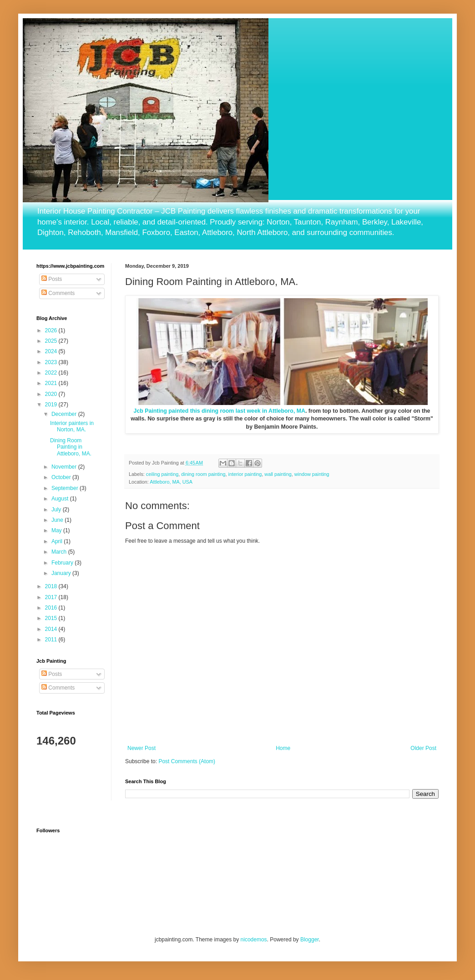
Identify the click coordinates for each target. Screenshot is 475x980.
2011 (52, 640)
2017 (52, 597)
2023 (52, 362)
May (57, 530)
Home (283, 748)
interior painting (245, 474)
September (66, 488)
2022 (52, 373)
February (63, 563)
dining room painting (203, 474)
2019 (52, 405)
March (60, 552)
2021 (52, 383)
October (62, 477)
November (65, 467)
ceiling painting (162, 474)
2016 (52, 608)
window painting (312, 474)
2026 (52, 330)
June (58, 520)
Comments (58, 293)
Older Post (423, 748)
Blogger (310, 940)
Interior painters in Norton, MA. (72, 426)
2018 (52, 586)
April (58, 541)
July (57, 510)
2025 (52, 341)
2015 (52, 618)
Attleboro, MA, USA (171, 482)
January (62, 573)
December (65, 414)
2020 (52, 394)
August (61, 499)
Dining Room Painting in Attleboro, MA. (71, 447)
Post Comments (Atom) (187, 761)
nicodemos (254, 940)
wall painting (278, 474)
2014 (52, 629)
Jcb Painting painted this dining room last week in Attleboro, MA (220, 411)
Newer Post (141, 748)
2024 (52, 351)
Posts (52, 279)
